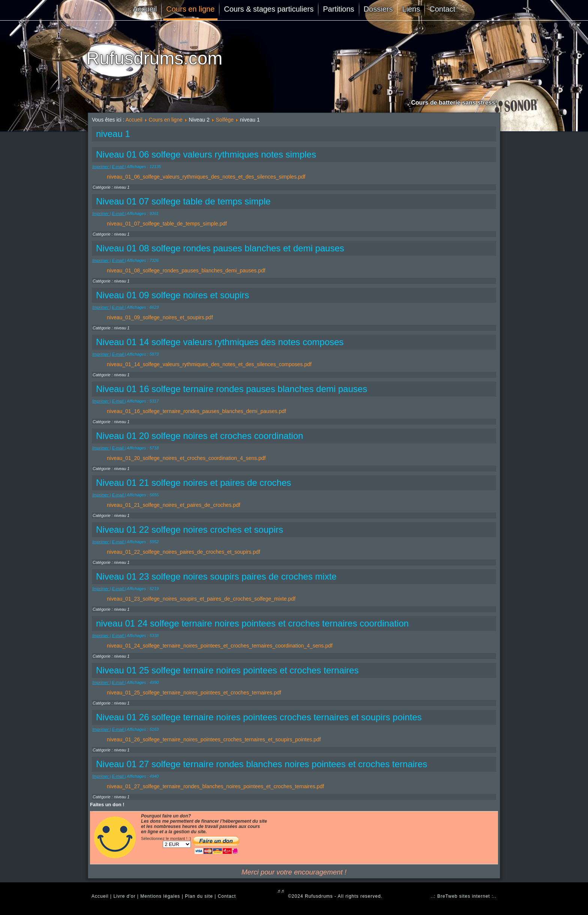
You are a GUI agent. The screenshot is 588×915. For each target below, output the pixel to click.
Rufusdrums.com (154, 58)
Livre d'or (124, 896)
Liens (411, 9)
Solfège (225, 120)
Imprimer (101, 167)
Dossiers (378, 9)
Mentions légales (160, 896)
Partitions (338, 9)
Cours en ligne (190, 9)
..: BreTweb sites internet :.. (464, 896)
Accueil (145, 9)
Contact (442, 9)
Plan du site (199, 896)
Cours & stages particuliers (269, 9)
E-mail (118, 167)
